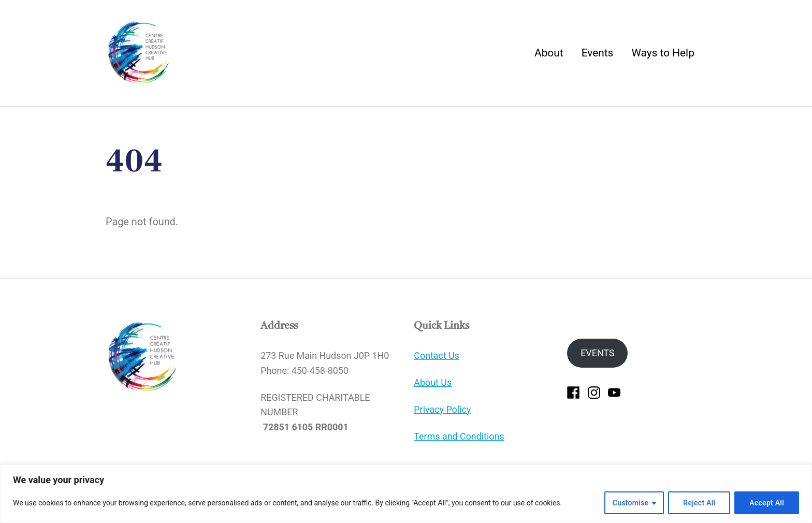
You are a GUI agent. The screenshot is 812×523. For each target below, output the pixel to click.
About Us (433, 382)
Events (598, 53)
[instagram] (594, 392)
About (549, 53)
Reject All (699, 503)
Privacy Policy (442, 409)
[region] (406, 494)
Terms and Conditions (459, 436)
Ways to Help (663, 53)
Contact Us (437, 355)
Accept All (767, 503)
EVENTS (597, 353)
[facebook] (573, 392)
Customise (631, 503)
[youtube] (614, 392)
